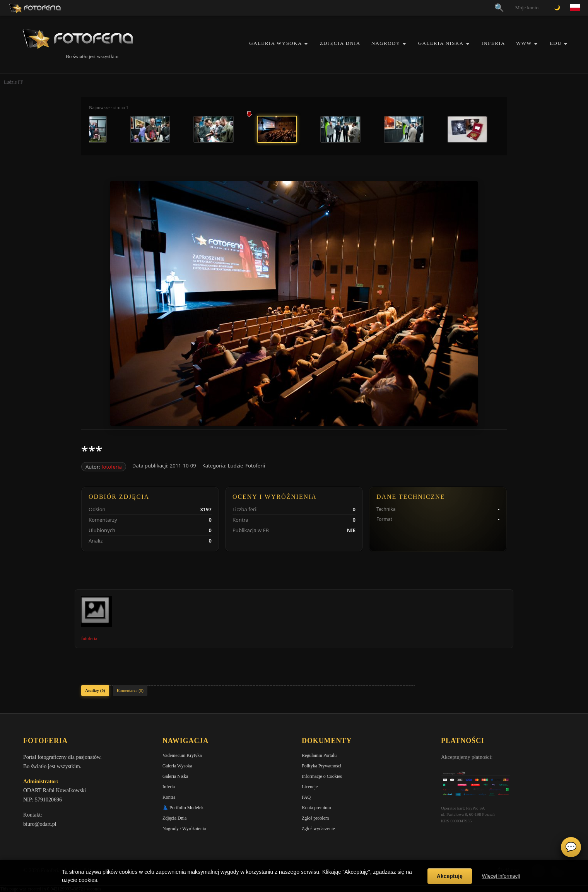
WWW (524, 43)
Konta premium (316, 808)
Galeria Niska (441, 43)
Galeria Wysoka (275, 43)
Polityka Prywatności (321, 766)
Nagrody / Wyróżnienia (184, 829)
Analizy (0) (95, 690)
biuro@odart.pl (40, 824)
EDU (556, 43)
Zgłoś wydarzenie (318, 829)
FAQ (306, 797)
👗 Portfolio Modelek (183, 808)
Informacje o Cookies (322, 776)
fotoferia (112, 467)
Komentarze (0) (130, 690)
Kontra (169, 797)
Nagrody (386, 43)
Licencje (310, 787)
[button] (306, 44)
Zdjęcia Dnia (340, 43)
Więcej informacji (501, 876)
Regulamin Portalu (319, 755)
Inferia (493, 43)
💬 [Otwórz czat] (571, 847)
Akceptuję (450, 876)
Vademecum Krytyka (182, 755)
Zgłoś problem (315, 818)
